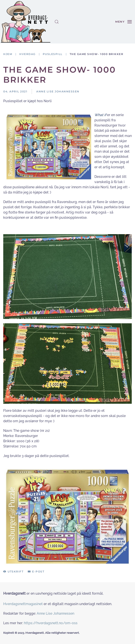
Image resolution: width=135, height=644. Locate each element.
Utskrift (13, 571)
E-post (36, 571)
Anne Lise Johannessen (55, 613)
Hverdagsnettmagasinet (23, 604)
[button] (57, 22)
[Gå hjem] (26, 22)
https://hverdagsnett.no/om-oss (51, 623)
